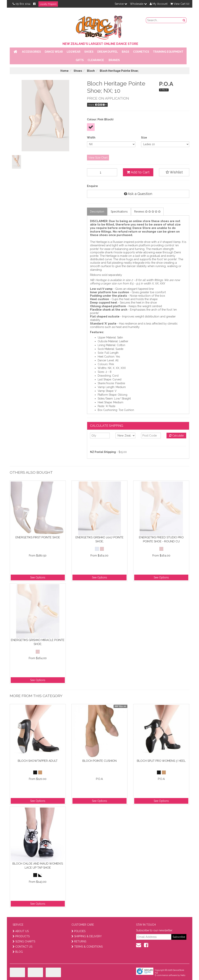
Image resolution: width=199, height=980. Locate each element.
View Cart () (180, 4)
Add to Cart (138, 172)
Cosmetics (141, 52)
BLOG (18, 952)
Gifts (80, 60)
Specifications (119, 212)
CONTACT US (22, 947)
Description (97, 212)
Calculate (176, 436)
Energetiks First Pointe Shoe (38, 537)
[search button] (184, 20)
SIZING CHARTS (24, 941)
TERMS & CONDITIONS (87, 947)
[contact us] (139, 945)
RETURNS (79, 941)
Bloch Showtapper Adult (38, 761)
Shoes (89, 52)
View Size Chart (98, 158)
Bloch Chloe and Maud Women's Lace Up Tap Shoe (38, 866)
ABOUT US (21, 931)
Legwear (74, 52)
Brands (114, 60)
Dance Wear (54, 52)
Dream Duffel (108, 52)
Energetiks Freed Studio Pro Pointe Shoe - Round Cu (161, 539)
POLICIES (78, 931)
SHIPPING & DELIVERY (87, 936)
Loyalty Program (48, 4)
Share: (97, 105)
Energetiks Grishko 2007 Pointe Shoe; (99, 539)
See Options (38, 577)
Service (121, 4)
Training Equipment (168, 52)
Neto (183, 975)
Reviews (147, 212)
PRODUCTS (21, 936)
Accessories (31, 52)
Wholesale (138, 4)
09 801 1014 (22, 4)
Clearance (96, 60)
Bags (125, 52)
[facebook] (146, 945)
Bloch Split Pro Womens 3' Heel (161, 761)
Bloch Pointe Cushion (99, 761)
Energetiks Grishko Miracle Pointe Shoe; (38, 642)
